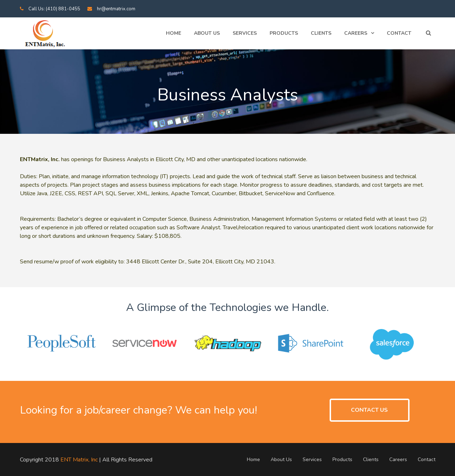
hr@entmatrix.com (116, 9)
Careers (356, 33)
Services (245, 33)
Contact (399, 33)
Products (284, 33)
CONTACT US (369, 410)
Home (174, 33)
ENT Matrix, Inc (79, 460)
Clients (321, 33)
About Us (207, 33)
